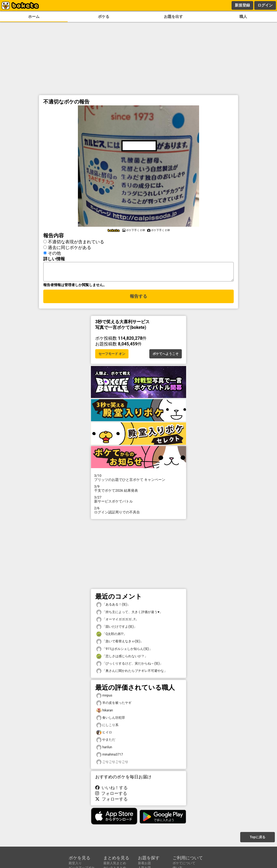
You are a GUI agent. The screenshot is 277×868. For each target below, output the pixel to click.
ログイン (265, 5)
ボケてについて (184, 863)
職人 (243, 17)
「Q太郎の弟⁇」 (111, 636)
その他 (54, 252)
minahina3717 (110, 756)
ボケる (104, 17)
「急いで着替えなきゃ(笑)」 (120, 643)
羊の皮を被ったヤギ (114, 705)
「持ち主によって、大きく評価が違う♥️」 (129, 614)
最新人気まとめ (115, 863)
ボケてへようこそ (166, 355)
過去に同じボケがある (70, 247)
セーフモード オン (112, 355)
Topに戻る (257, 838)
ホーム (34, 17)
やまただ (106, 741)
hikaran (105, 712)
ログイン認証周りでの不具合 (138, 512)
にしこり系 (107, 727)
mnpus (104, 697)
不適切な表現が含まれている (76, 241)
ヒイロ (104, 734)
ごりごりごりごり (112, 764)
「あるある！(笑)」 (113, 606)
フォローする (111, 795)
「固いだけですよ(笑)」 (117, 628)
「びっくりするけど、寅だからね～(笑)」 (130, 665)
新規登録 (242, 5)
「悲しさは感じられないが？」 (122, 658)
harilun (104, 749)
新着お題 (144, 863)
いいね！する (111, 789)
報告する (138, 299)
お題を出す (173, 17)
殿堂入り (75, 863)
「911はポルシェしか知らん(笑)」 (124, 651)
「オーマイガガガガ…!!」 (117, 621)
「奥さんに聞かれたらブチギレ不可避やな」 (132, 673)
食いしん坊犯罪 (111, 719)
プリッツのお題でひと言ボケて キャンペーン (138, 479)
